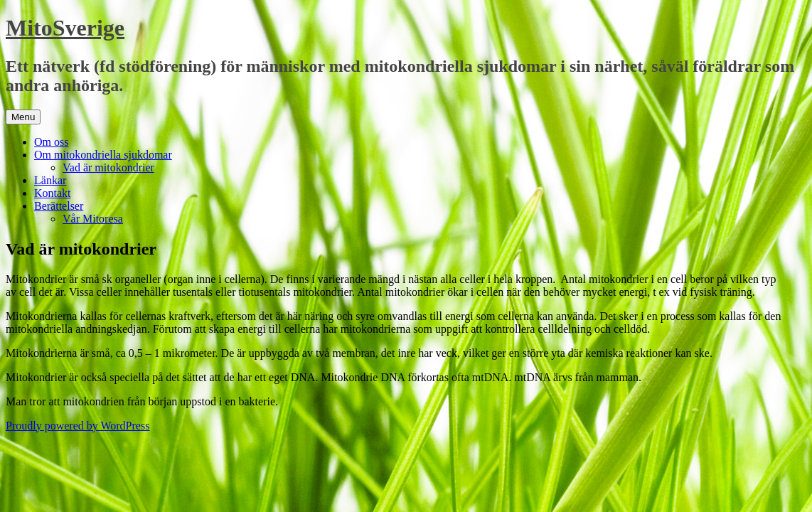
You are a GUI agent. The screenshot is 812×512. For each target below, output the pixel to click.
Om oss (51, 142)
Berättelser (59, 206)
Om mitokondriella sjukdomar (103, 155)
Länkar (50, 180)
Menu (23, 117)
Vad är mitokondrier (108, 167)
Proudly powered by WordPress (78, 426)
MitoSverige (65, 28)
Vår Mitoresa (93, 219)
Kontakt (53, 193)
